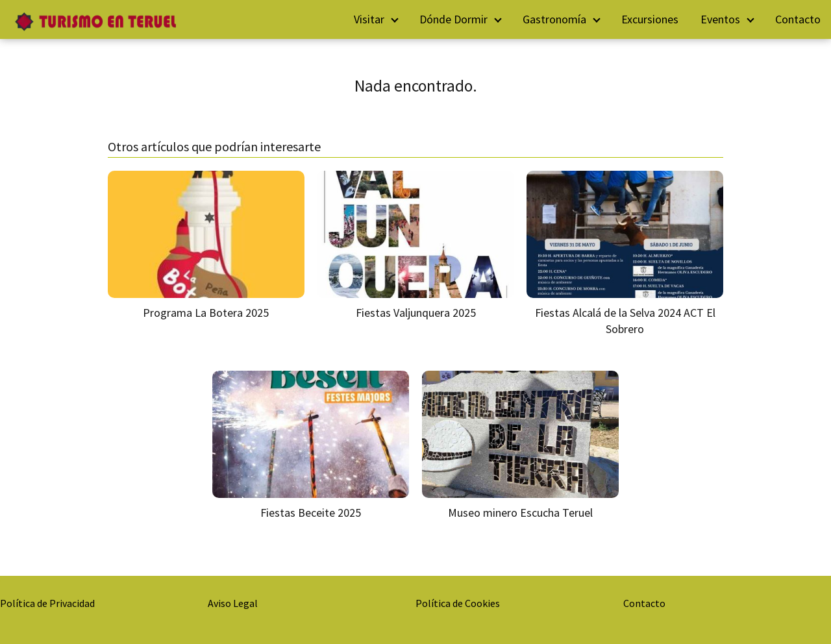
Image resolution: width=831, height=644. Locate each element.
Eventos (720, 19)
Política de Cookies (458, 603)
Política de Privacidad (47, 603)
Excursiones (650, 19)
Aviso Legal (233, 603)
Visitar (369, 19)
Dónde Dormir (453, 19)
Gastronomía (554, 19)
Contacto (798, 19)
